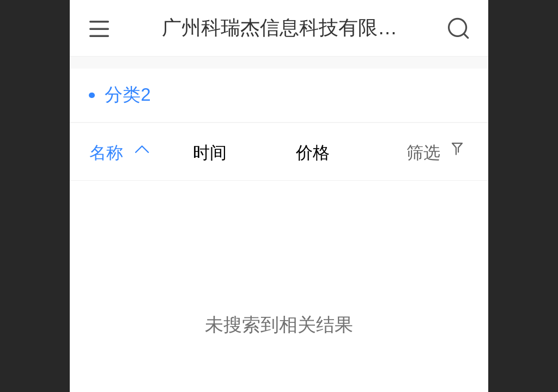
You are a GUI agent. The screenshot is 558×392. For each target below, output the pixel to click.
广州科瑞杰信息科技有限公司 (289, 27)
